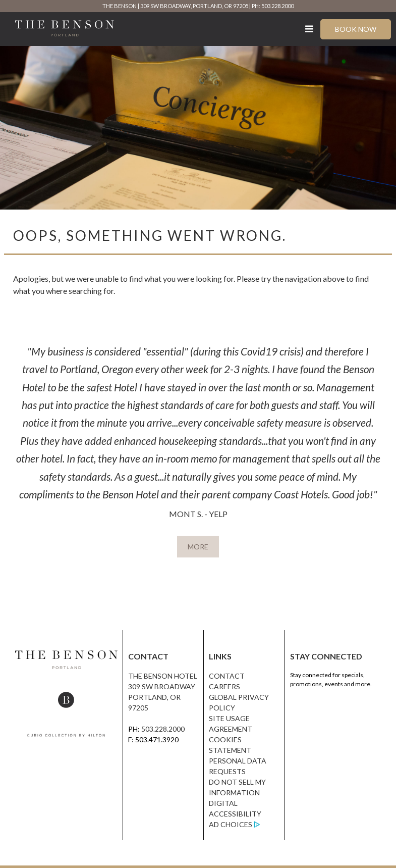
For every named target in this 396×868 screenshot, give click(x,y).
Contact (227, 676)
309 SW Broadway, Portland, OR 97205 (194, 6)
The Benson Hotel (163, 676)
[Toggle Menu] (309, 29)
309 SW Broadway (162, 686)
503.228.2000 (163, 729)
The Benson (120, 6)
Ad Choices (231, 824)
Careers (224, 686)
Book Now (356, 29)
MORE (198, 547)
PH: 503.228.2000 (273, 6)
